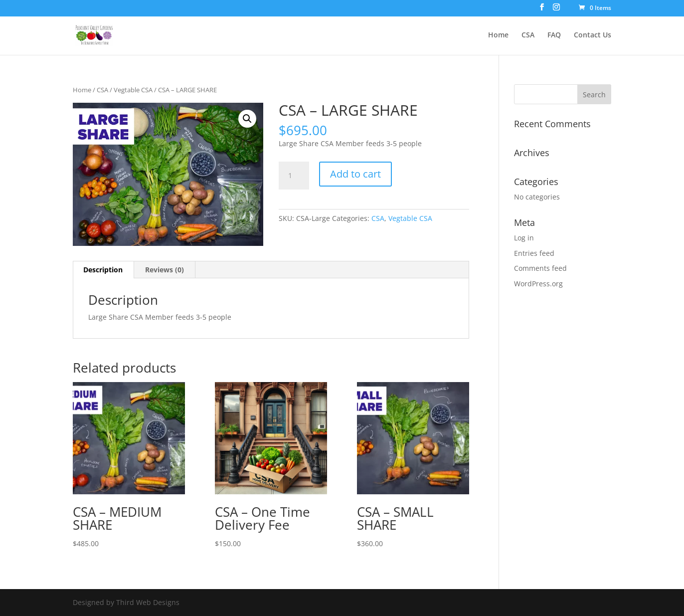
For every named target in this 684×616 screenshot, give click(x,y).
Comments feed (540, 268)
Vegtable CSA (133, 90)
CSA (528, 35)
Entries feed (534, 253)
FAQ (554, 35)
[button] (247, 119)
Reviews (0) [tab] (165, 270)
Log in (524, 238)
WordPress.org (538, 284)
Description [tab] (103, 270)
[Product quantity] (294, 176)
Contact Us (593, 35)
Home (498, 35)
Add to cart (355, 174)
